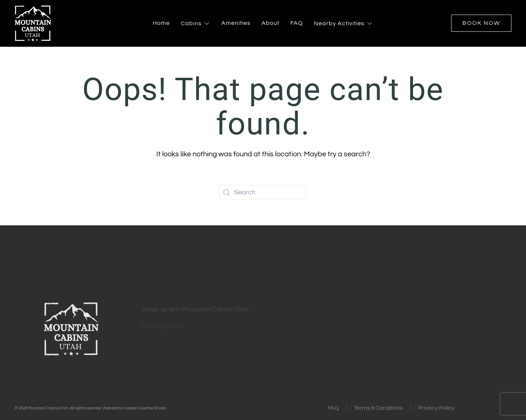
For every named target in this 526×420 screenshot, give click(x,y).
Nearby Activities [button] (344, 23)
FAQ (297, 23)
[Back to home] (33, 23)
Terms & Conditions (379, 408)
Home (161, 23)
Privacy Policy (436, 408)
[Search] (263, 192)
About (270, 23)
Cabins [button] (196, 23)
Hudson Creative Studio (145, 408)
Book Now (481, 23)
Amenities (236, 23)
